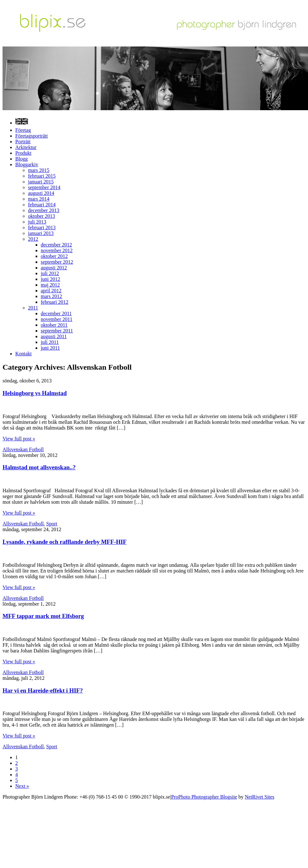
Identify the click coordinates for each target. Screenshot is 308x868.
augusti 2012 (54, 268)
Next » (22, 786)
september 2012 (57, 262)
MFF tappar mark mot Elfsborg (43, 616)
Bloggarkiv (27, 164)
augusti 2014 (41, 193)
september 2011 (57, 331)
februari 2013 (42, 228)
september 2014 (44, 187)
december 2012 (56, 245)
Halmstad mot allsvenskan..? (39, 467)
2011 (33, 308)
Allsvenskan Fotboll (23, 449)
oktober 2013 (42, 216)
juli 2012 (50, 273)
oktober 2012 (54, 256)
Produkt (23, 153)
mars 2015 (39, 170)
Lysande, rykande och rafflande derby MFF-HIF (65, 542)
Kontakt (24, 354)
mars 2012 (51, 296)
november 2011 (56, 319)
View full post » (19, 439)
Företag (23, 130)
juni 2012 (50, 279)
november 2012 (57, 250)
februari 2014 (42, 205)
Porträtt (23, 142)
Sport (52, 524)
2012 (33, 239)
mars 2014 (39, 199)
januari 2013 (41, 233)
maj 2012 (50, 285)
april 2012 (51, 291)
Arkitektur (26, 147)
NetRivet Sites (259, 797)
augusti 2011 (54, 336)
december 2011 (56, 313)
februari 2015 (42, 176)
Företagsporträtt (31, 136)
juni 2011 (50, 348)
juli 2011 (50, 342)
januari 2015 (41, 182)
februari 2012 (55, 302)
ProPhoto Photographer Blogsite (204, 797)
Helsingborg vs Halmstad (35, 393)
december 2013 (44, 210)
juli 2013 (37, 222)
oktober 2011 (54, 325)
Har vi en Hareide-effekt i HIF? (43, 690)
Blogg (21, 159)
